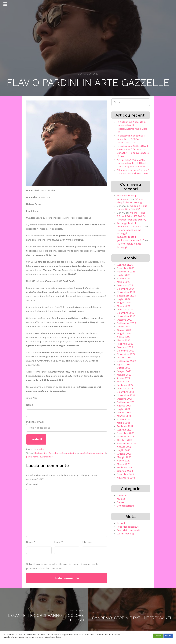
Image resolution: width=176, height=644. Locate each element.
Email (58, 542)
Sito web (87, 542)
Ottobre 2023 (125, 320)
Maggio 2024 (124, 302)
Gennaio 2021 (125, 430)
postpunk (101, 453)
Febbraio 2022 (125, 385)
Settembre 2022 (126, 361)
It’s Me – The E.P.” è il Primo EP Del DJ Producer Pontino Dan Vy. (132, 216)
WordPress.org (125, 534)
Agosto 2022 (124, 364)
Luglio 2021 (123, 409)
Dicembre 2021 (125, 392)
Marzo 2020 (124, 464)
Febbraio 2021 (125, 426)
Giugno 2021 (124, 412)
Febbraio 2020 (125, 467)
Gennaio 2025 (125, 285)
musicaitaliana (87, 453)
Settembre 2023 (126, 323)
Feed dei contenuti (128, 527)
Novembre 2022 (126, 354)
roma (36, 457)
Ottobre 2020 (125, 440)
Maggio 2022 (124, 375)
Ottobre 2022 (125, 357)
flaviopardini (41, 453)
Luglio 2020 (124, 450)
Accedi (121, 523)
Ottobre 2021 (124, 399)
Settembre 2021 (126, 402)
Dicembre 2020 (126, 433)
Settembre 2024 (126, 296)
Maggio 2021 (124, 416)
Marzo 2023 (124, 340)
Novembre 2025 (126, 272)
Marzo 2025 (124, 282)
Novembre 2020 (126, 437)
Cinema (121, 495)
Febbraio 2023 (125, 344)
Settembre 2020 (126, 443)
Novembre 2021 (126, 395)
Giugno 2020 (124, 454)
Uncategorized (125, 506)
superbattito (46, 457)
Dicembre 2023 (126, 313)
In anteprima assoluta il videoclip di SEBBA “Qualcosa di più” (131, 139)
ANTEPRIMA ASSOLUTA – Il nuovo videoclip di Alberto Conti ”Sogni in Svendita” (133, 163)
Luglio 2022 (124, 368)
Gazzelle (53, 453)
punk (29, 457)
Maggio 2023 (124, 333)
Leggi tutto (56, 637)
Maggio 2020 (124, 457)
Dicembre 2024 (126, 289)
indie (62, 453)
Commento (34, 484)
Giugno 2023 (124, 330)
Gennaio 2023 (125, 347)
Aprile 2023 (123, 337)
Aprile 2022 (123, 378)
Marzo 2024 (124, 306)
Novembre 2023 (126, 316)
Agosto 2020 (124, 447)
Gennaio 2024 (125, 309)
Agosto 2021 (124, 406)
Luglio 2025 (124, 275)
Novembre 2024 (126, 292)
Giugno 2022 (124, 371)
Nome (30, 405)
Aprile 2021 (123, 419)
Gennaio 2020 (125, 471)
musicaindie (72, 453)
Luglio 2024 (124, 299)
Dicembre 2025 (126, 268)
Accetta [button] (158, 636)
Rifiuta (168, 636)
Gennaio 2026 (125, 265)
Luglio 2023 (124, 327)
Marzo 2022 (124, 382)
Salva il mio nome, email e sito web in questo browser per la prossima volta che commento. (62, 566)
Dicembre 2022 (126, 351)
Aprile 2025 (123, 278)
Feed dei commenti (128, 530)
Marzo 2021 (123, 423)
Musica (40, 449)
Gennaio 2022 (125, 388)
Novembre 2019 (126, 478)
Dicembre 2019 (125, 474)
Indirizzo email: (67, 426)
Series (121, 502)
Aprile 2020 (123, 461)
